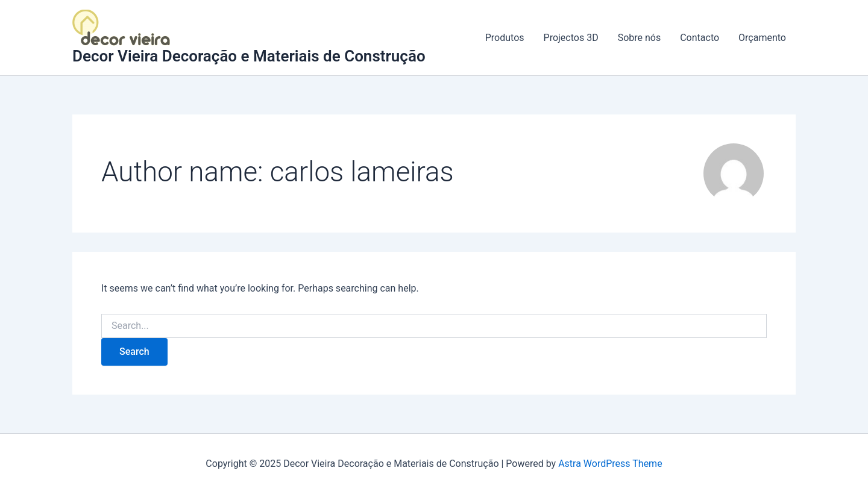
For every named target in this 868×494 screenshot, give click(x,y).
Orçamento (762, 38)
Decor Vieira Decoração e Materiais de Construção (249, 56)
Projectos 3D (571, 38)
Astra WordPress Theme (610, 464)
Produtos (505, 38)
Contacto (700, 38)
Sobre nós (640, 38)
